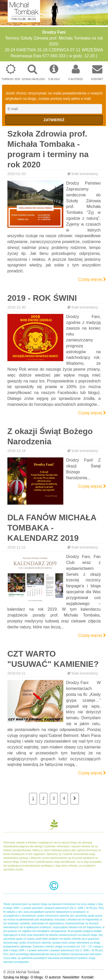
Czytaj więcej (92, 279)
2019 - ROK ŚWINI (42, 298)
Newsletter (71, 977)
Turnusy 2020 (11, 72)
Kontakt (97, 72)
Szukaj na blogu (33, 72)
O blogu (54, 72)
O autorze (76, 72)
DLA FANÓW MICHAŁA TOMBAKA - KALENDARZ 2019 (52, 528)
